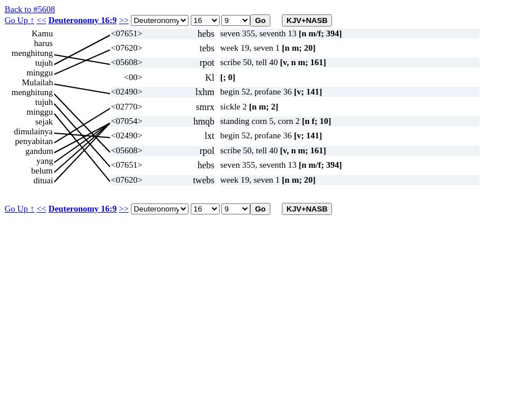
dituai (43, 180)
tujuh (44, 63)
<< (41, 20)
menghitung (32, 53)
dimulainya (33, 131)
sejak (44, 122)
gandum (39, 151)
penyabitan (34, 141)
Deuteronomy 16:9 (82, 20)
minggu (40, 73)
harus (44, 43)
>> (124, 20)
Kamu (42, 33)
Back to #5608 (30, 9)
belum (42, 171)
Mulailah (37, 82)
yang (45, 161)
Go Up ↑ (20, 20)
